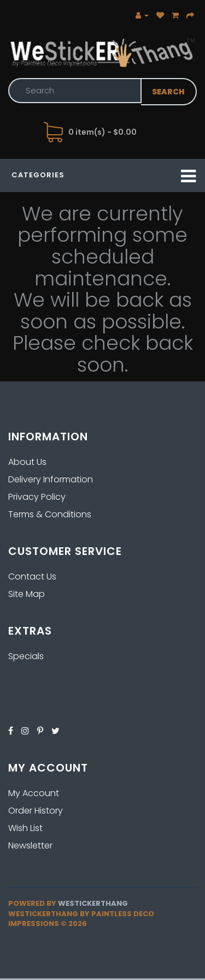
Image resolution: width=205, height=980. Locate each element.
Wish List (25, 828)
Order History (36, 811)
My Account (34, 793)
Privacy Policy (37, 497)
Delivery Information (51, 479)
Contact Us (32, 576)
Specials (26, 656)
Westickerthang (93, 903)
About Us (27, 462)
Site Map (27, 594)
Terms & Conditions (50, 514)
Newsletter (30, 845)
